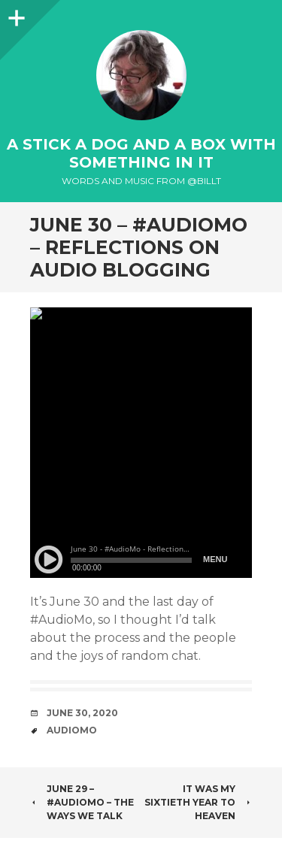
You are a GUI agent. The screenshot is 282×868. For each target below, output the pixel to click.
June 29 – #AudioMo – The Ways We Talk (82, 802)
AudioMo (72, 730)
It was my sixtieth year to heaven (198, 802)
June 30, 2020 (82, 713)
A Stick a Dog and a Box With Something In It (141, 153)
